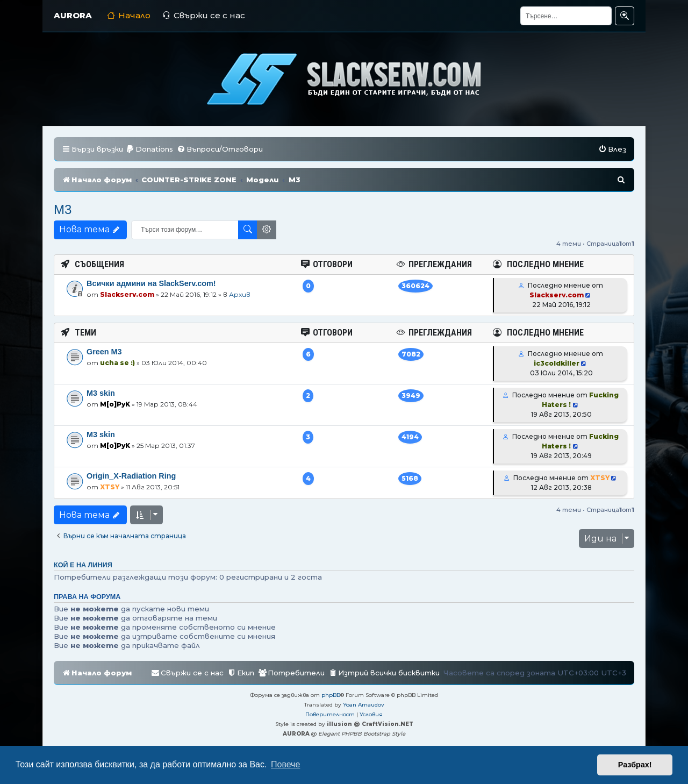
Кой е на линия (83, 565)
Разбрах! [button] (635, 765)
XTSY (110, 487)
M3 (63, 209)
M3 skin (101, 434)
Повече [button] (285, 764)
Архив (240, 294)
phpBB (331, 695)
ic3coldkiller (557, 363)
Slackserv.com (127, 294)
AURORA (73, 15)
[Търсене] (566, 16)
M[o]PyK (115, 404)
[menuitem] (149, 149)
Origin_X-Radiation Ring (131, 476)
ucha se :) (117, 363)
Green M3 (104, 352)
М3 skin (101, 393)
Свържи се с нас (204, 15)
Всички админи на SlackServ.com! (151, 283)
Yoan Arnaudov (364, 705)
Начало (129, 15)
